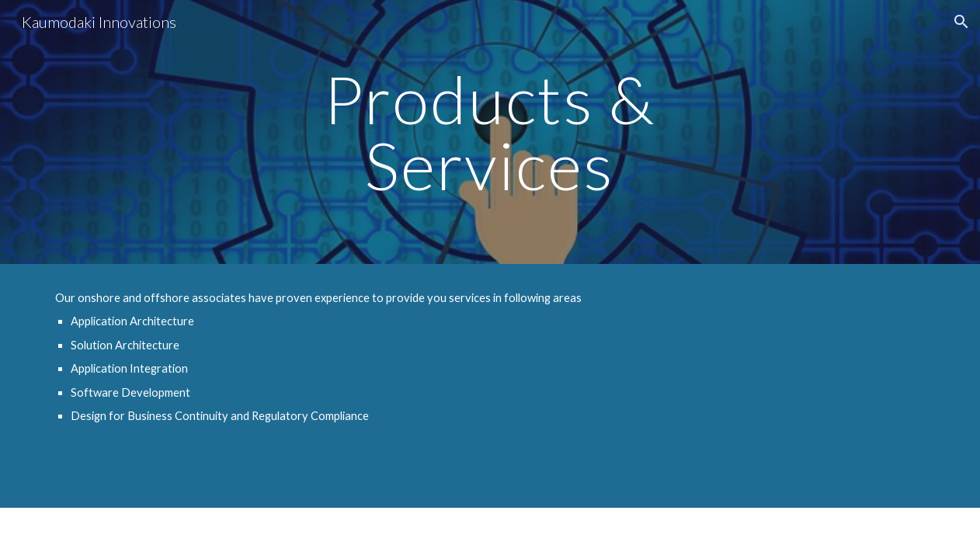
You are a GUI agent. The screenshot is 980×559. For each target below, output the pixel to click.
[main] (490, 132)
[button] (961, 22)
